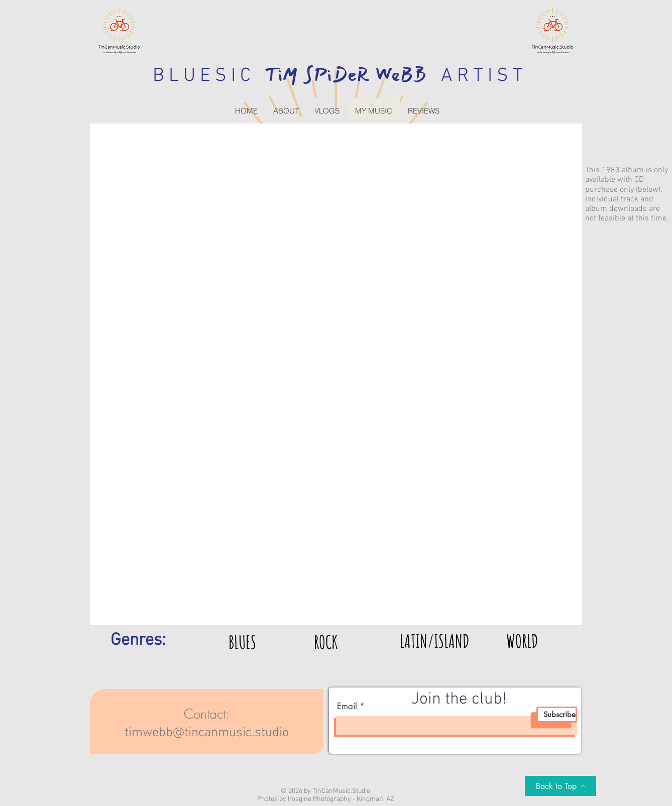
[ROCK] (326, 642)
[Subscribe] (557, 715)
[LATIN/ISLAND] (434, 641)
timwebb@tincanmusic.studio (207, 733)
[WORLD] (522, 641)
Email (347, 706)
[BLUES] (242, 642)
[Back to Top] (561, 786)
